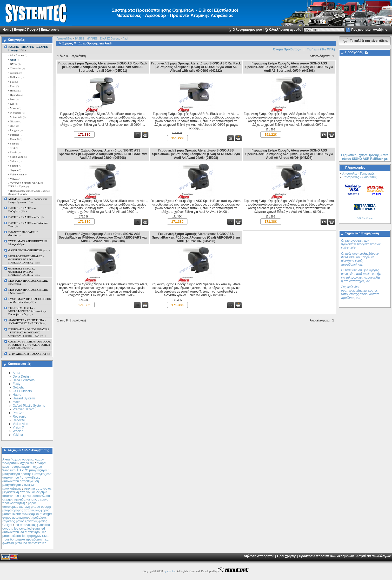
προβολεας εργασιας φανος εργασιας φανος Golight (25, 521)
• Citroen (15, 73)
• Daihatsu (16, 77)
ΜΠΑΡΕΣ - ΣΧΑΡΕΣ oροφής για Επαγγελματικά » (28, 200)
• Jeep (13, 99)
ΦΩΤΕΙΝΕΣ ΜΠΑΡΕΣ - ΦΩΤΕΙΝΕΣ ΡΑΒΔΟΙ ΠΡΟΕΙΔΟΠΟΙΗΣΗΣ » (24, 272)
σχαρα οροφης (23, 459)
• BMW (14, 64)
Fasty (16, 384)
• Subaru (15, 161)
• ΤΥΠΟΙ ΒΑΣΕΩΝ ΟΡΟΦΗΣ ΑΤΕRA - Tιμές (25, 185)
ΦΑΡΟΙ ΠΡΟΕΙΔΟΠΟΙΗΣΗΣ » (29, 250)
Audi (125, 39)
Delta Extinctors (24, 380)
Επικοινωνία (50, 30)
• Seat (13, 148)
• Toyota (14, 170)
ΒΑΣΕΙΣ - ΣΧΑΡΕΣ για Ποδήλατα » (22, 209)
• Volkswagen (17, 174)
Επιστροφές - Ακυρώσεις (359, 177)
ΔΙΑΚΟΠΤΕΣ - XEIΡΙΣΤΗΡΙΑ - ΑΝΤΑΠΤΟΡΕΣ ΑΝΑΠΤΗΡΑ (27, 322)
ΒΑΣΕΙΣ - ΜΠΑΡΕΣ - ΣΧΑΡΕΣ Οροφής (97, 39)
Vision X (18, 427)
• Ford (13, 86)
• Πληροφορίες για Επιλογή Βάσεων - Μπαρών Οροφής (29, 192)
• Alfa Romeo (17, 55)
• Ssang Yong (17, 157)
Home (7, 30)
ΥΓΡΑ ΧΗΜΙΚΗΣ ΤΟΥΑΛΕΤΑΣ (29, 354)
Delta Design (22, 377)
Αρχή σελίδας (64, 39)
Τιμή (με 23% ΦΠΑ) (321, 49)
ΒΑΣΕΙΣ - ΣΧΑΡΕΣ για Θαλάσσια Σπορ (28, 225)
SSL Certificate (365, 218)
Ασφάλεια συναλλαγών (373, 556)
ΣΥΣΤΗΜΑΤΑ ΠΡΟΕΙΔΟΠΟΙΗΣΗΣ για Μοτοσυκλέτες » (29, 300)
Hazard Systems (24, 398)
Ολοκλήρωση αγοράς (285, 30)
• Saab (13, 143)
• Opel (13, 126)
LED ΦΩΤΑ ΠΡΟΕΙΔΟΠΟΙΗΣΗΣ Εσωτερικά (28, 282)
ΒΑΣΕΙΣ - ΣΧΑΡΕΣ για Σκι (26, 217)
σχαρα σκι (27, 463)
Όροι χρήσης (287, 556)
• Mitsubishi (17, 117)
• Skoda (14, 152)
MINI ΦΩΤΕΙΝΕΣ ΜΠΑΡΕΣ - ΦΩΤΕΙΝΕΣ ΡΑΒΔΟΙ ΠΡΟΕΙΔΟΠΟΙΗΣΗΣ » (26, 259)
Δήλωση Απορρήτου (259, 556)
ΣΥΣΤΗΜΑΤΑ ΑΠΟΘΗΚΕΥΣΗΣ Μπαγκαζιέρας (28, 243)
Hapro (17, 395)
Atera (16, 373)
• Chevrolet (16, 68)
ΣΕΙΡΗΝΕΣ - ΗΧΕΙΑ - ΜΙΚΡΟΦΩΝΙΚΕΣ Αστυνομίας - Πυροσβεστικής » (27, 311)
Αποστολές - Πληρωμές (358, 174)
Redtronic (19, 417)
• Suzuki (14, 166)
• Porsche (15, 135)
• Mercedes (16, 113)
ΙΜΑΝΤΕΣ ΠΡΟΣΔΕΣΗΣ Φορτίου (23, 234)
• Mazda (14, 108)
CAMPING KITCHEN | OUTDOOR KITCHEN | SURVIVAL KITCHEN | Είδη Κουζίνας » (29, 345)
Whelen (18, 431)
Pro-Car (18, 413)
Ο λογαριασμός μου (247, 30)
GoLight (18, 387)
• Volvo (14, 179)
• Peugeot (15, 130)
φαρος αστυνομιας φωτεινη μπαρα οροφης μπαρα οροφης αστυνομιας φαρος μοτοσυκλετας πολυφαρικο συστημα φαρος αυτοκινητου (27, 510)
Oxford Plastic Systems (29, 406)
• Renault (15, 139)
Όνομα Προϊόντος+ (287, 49)
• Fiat (13, 82)
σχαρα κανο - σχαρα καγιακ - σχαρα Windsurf (24, 467)
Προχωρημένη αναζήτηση (370, 30)
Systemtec (170, 571)
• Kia (12, 104)
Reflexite (19, 420)
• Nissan (14, 121)
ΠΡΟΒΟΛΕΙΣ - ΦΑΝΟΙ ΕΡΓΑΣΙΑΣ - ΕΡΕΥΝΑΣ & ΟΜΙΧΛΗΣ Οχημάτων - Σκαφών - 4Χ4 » (29, 332)
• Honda (14, 90)
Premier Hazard (24, 409)
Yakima (18, 435)
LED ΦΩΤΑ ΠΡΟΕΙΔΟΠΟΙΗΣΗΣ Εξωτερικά (28, 291)
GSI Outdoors (22, 391)
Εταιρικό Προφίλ (26, 30)
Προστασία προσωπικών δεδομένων (326, 556)
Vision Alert (21, 424)
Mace (16, 402)
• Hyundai (15, 95)
